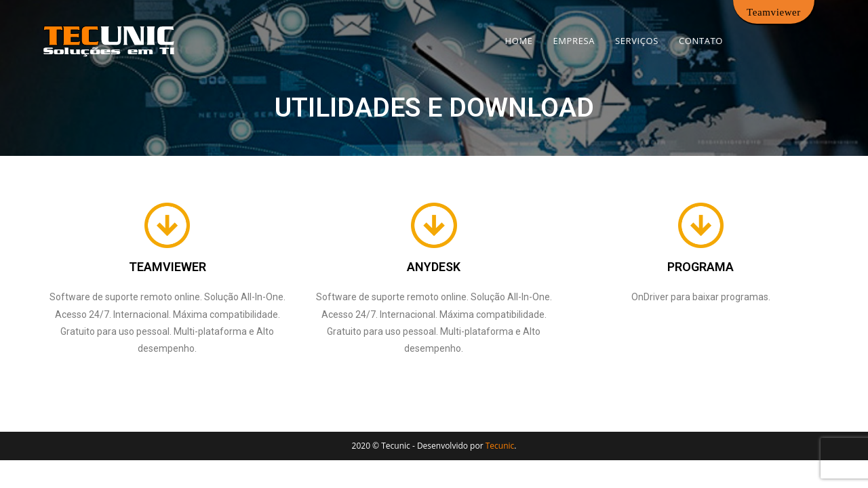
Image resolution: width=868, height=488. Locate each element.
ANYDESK (434, 267)
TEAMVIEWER (167, 267)
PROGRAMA (701, 267)
